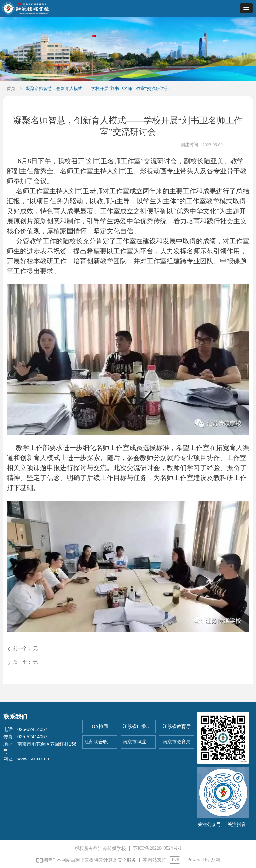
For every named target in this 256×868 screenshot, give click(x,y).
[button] (246, 8)
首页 (11, 89)
